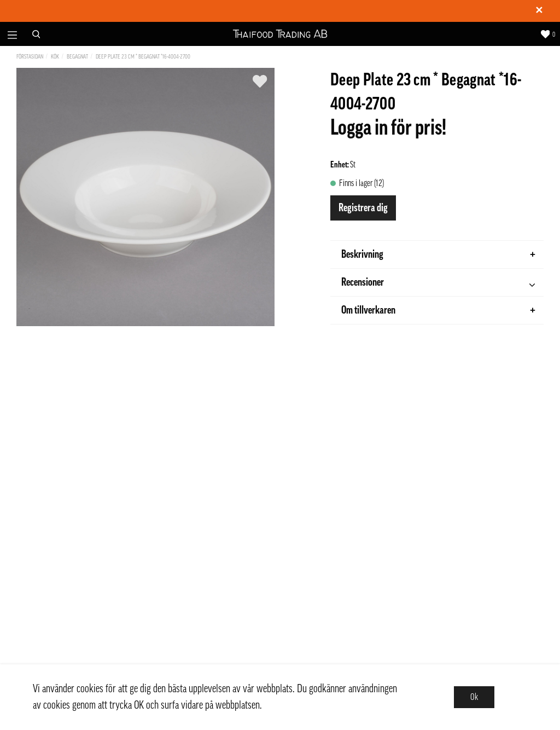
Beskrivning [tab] (438, 254)
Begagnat (77, 57)
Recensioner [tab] (438, 284)
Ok (474, 697)
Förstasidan (30, 57)
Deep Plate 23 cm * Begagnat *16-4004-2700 (143, 57)
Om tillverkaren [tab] (438, 310)
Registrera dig (363, 208)
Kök (55, 57)
